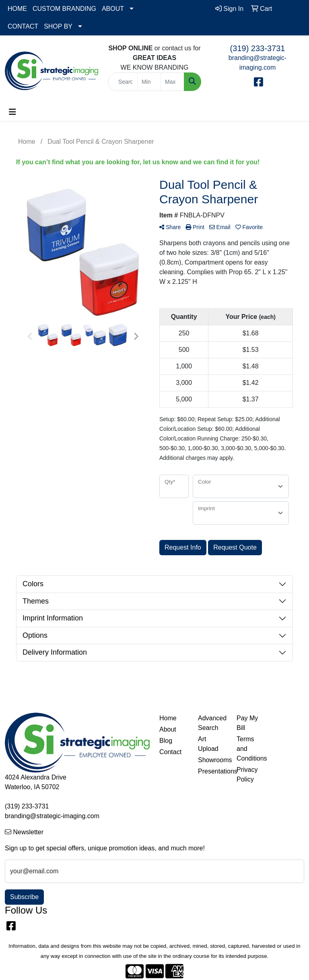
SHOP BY (58, 26)
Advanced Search (212, 723)
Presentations (212, 771)
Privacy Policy (247, 774)
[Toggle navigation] (12, 112)
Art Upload (208, 744)
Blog (166, 741)
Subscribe (24, 897)
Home (168, 718)
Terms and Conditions (251, 749)
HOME (17, 9)
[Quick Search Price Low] (149, 82)
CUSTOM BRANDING (64, 9)
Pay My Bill (247, 723)
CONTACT (23, 26)
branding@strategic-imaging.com (52, 816)
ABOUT (113, 9)
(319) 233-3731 (258, 48)
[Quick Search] (123, 82)
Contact (170, 752)
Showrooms (212, 760)
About (168, 729)
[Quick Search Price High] (172, 82)
